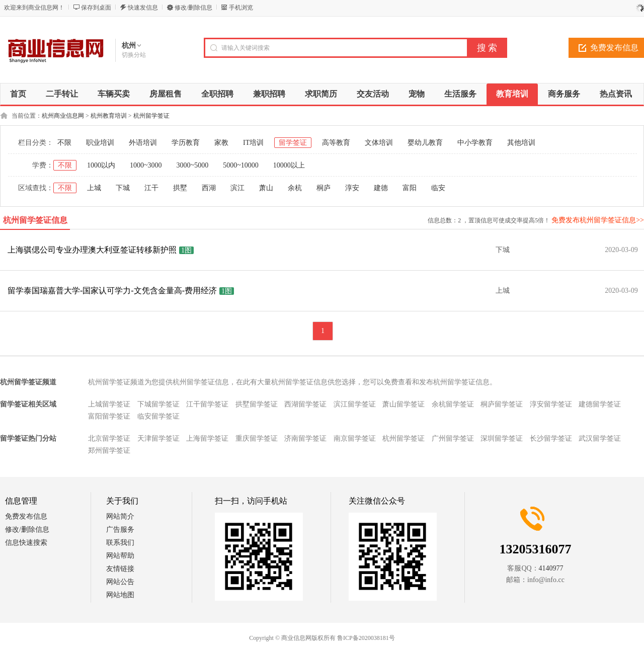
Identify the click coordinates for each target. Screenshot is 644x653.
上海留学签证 (207, 438)
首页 (18, 94)
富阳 (410, 188)
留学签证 (293, 143)
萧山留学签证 (404, 404)
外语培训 (143, 143)
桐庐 (324, 188)
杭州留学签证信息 (35, 220)
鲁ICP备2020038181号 (366, 638)
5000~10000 (241, 165)
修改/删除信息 (193, 8)
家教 (221, 143)
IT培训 (253, 143)
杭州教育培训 (109, 116)
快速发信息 (143, 8)
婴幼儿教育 (425, 143)
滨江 (237, 188)
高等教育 (336, 143)
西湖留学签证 (305, 404)
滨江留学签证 (355, 404)
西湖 (209, 188)
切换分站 (134, 55)
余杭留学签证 (453, 404)
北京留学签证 (109, 438)
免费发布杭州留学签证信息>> (598, 220)
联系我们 (120, 543)
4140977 (551, 568)
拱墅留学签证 (257, 404)
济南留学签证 (305, 438)
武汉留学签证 (600, 438)
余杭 (295, 188)
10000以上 (289, 165)
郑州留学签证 (109, 451)
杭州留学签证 (151, 116)
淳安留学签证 (551, 404)
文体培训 (379, 143)
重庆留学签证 (257, 438)
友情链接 (120, 569)
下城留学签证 (158, 404)
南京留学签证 (355, 438)
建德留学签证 (600, 404)
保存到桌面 (96, 8)
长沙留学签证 (551, 438)
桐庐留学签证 (502, 404)
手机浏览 (241, 8)
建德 (381, 188)
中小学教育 (475, 143)
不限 (64, 143)
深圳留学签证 (502, 438)
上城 (94, 188)
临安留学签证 (158, 416)
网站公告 (120, 582)
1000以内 (101, 165)
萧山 (266, 188)
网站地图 (120, 595)
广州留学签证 (453, 438)
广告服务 (120, 529)
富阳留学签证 (109, 416)
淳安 (352, 188)
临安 (438, 188)
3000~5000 (193, 165)
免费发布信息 (26, 516)
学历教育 (186, 143)
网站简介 (120, 516)
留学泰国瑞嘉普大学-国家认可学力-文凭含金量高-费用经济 (112, 291)
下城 (123, 188)
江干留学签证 (207, 404)
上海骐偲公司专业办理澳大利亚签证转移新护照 (92, 250)
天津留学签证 (158, 438)
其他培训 (521, 143)
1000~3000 (146, 165)
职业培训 (100, 143)
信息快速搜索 (26, 543)
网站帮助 (120, 556)
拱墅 (180, 188)
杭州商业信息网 (63, 116)
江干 (151, 188)
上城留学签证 (109, 404)
